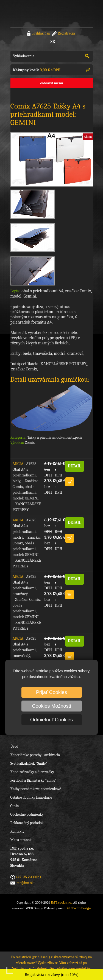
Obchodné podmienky (27, 814)
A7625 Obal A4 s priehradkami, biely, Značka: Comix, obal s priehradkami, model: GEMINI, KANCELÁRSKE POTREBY (27, 487)
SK (53, 42)
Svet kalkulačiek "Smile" (29, 763)
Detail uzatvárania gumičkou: (50, 379)
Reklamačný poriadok (27, 823)
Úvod (14, 746)
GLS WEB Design (79, 908)
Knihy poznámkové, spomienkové (36, 789)
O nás (15, 806)
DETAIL (75, 466)
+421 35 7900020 (28, 877)
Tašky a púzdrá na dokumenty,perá (55, 437)
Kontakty (17, 831)
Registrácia (66, 33)
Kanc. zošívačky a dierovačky (32, 772)
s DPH (37, 70)
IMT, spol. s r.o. (32, 14)
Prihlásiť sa (41, 33)
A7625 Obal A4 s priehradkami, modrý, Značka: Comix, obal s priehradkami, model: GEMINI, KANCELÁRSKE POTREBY (27, 543)
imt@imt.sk (25, 883)
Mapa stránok (21, 840)
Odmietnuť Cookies (51, 720)
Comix (30, 443)
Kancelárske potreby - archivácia (35, 755)
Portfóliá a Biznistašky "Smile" (34, 780)
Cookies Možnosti (51, 706)
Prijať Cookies (51, 692)
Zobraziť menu (51, 83)
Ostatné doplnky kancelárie (31, 797)
